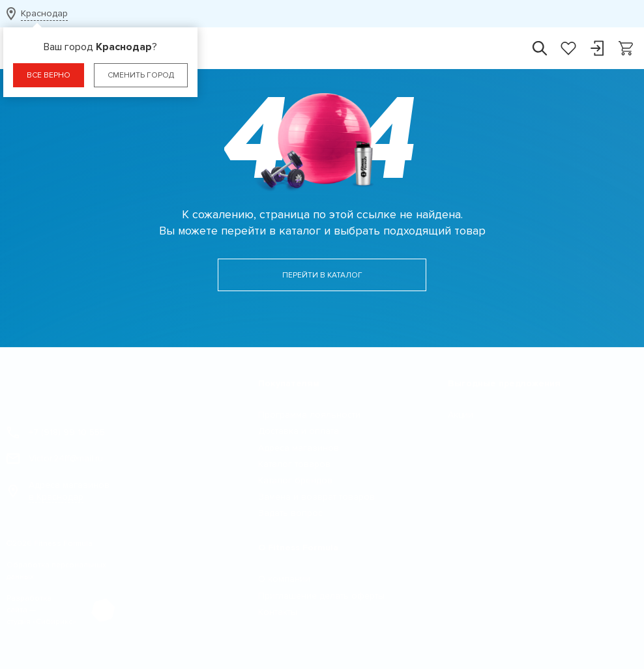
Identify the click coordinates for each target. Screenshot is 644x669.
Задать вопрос (290, 513)
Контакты (278, 612)
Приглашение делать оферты (321, 596)
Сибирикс (54, 622)
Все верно (49, 75)
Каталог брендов (295, 480)
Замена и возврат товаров (316, 497)
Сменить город (141, 75)
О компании (284, 579)
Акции (461, 415)
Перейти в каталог (322, 275)
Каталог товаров (294, 464)
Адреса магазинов (58, 491)
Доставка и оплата (299, 431)
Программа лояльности (309, 415)
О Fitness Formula (298, 548)
